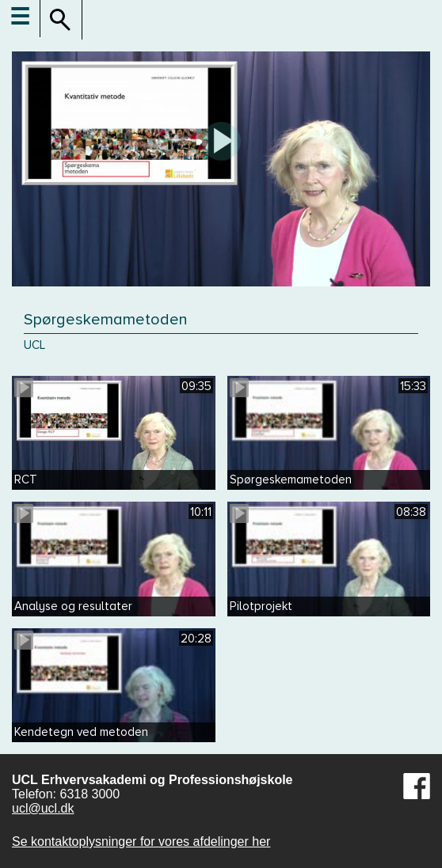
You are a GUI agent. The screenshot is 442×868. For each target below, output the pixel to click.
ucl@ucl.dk (43, 808)
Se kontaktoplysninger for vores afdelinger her (141, 841)
